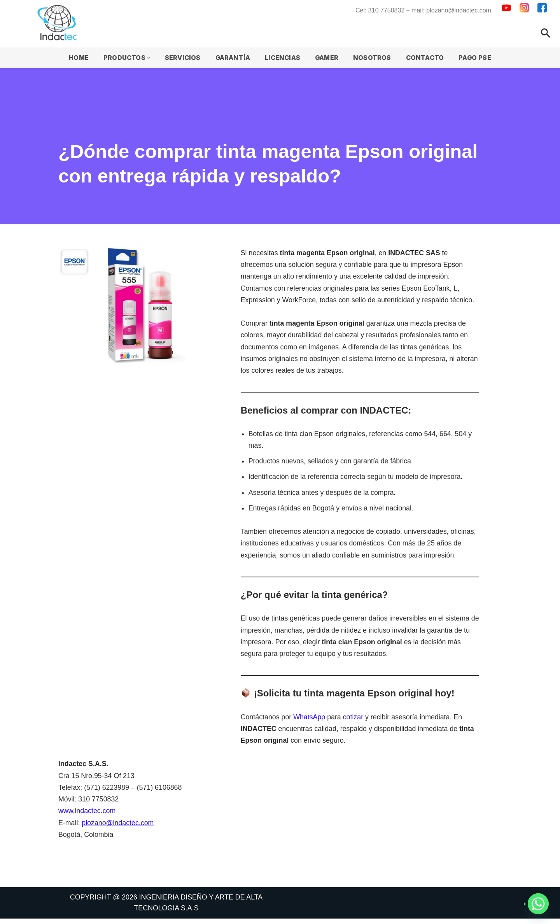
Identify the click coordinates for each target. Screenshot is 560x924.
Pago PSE (476, 58)
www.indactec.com (87, 815)
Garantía (232, 58)
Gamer (327, 58)
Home (78, 58)
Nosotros (373, 58)
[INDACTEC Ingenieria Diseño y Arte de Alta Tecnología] (59, 23)
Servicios (182, 58)
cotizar (354, 721)
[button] (148, 58)
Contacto (425, 58)
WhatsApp (310, 721)
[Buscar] (546, 33)
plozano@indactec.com (118, 828)
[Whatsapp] (538, 904)
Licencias (283, 58)
